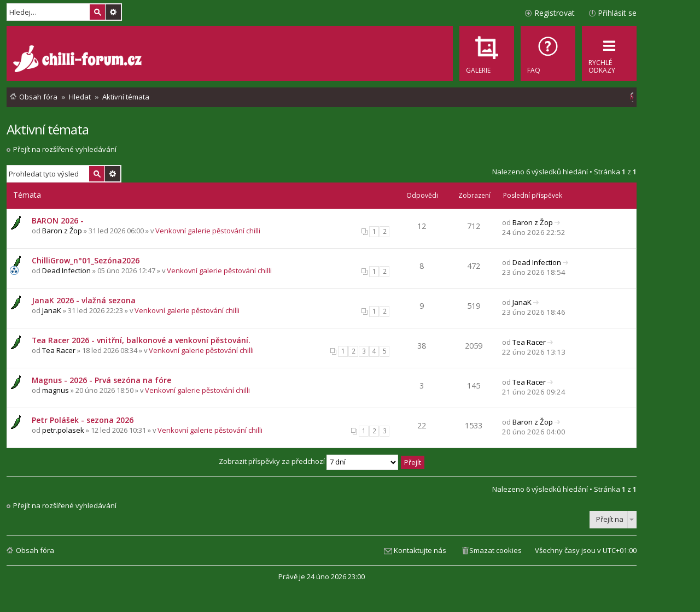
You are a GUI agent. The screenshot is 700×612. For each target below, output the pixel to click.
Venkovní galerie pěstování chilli (208, 231)
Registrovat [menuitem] (555, 13)
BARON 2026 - (58, 220)
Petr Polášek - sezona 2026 (83, 420)
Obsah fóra (35, 550)
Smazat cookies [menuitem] (495, 550)
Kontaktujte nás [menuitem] (420, 550)
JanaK (52, 310)
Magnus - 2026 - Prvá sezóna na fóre (101, 380)
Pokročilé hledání (113, 12)
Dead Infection (66, 270)
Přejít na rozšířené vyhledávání (65, 149)
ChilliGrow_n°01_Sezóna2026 (86, 260)
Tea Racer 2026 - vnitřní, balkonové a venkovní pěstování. (141, 340)
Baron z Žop (62, 231)
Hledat (97, 12)
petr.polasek (63, 430)
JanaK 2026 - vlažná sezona (84, 300)
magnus (56, 390)
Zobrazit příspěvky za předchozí (308, 461)
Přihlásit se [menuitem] (617, 13)
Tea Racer (59, 350)
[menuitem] (548, 54)
